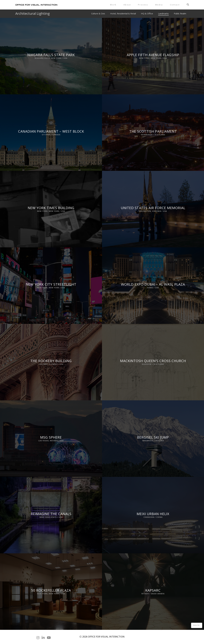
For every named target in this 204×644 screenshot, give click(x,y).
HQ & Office (147, 13)
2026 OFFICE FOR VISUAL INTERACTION (103, 637)
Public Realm (180, 13)
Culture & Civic (98, 13)
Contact (175, 5)
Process (143, 5)
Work (113, 5)
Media (159, 5)
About (127, 5)
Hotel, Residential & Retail (123, 13)
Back (197, 625)
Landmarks (163, 13)
